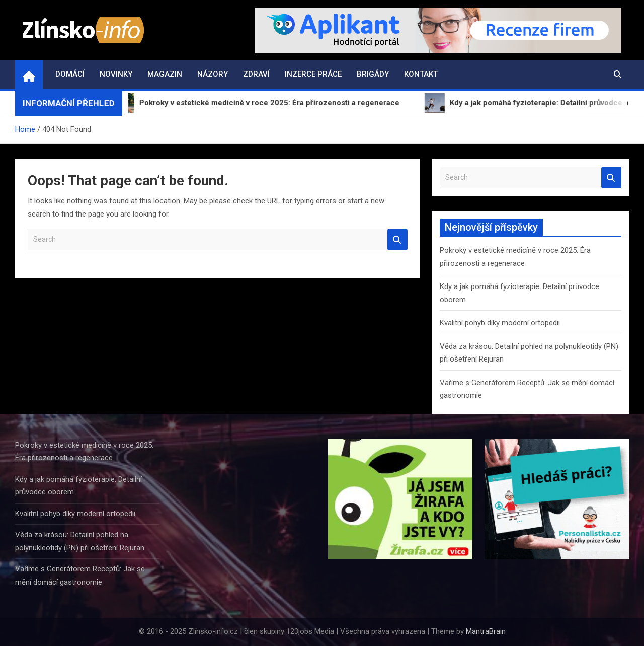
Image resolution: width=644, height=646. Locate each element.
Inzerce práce (313, 74)
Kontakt (421, 74)
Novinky (116, 74)
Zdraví (256, 74)
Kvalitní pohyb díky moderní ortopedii (500, 323)
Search (397, 239)
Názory (213, 74)
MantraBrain (486, 631)
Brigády (373, 74)
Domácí (70, 74)
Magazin (165, 74)
